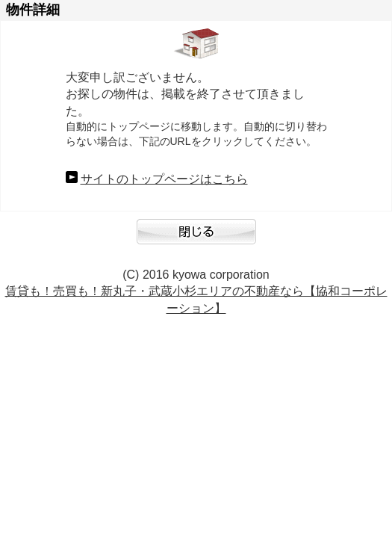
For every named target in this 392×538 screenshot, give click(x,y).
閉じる (196, 239)
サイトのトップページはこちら (164, 179)
